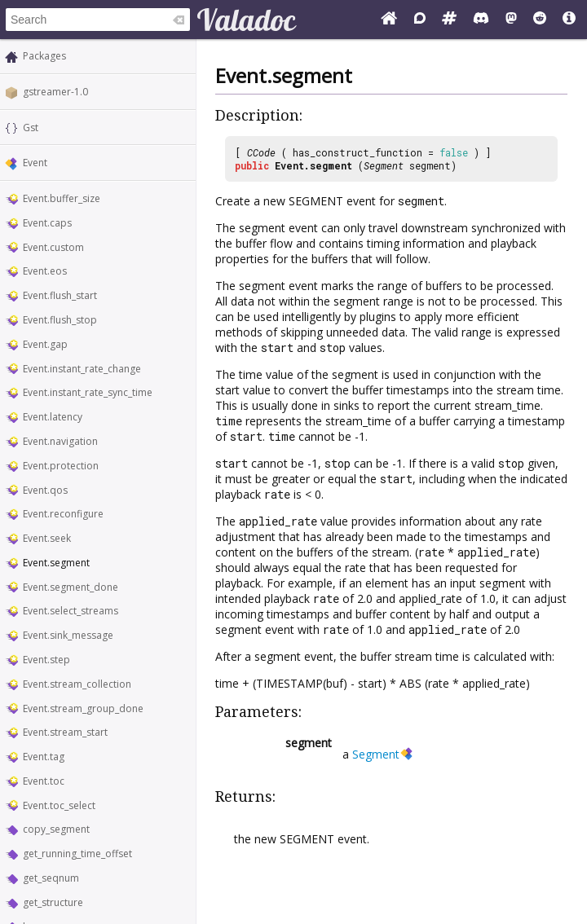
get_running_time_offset (77, 854)
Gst (31, 128)
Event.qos (45, 490)
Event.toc (44, 781)
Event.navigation (60, 441)
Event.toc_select (59, 805)
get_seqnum (51, 878)
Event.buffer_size (62, 198)
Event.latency (53, 417)
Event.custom (53, 247)
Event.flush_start (60, 295)
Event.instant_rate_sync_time (88, 392)
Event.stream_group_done (83, 708)
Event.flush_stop (60, 320)
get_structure (53, 902)
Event (35, 163)
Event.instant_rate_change (82, 369)
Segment (384, 165)
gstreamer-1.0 (55, 92)
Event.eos (45, 271)
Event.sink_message (68, 635)
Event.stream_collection (77, 684)
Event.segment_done (71, 587)
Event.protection (61, 466)
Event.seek (47, 538)
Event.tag (44, 757)
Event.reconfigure (63, 514)
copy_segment (56, 829)
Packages (44, 56)
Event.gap (45, 344)
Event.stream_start (65, 732)
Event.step (46, 660)
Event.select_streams (71, 611)
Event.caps (47, 223)
